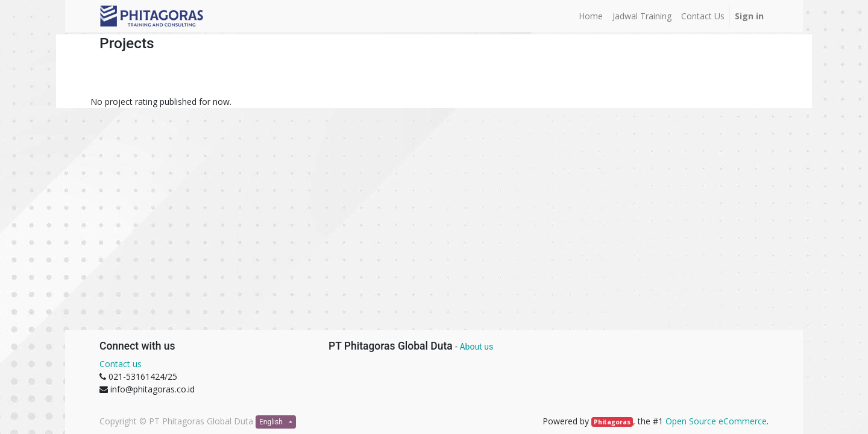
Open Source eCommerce (716, 421)
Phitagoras (612, 422)
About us (476, 347)
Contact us (121, 364)
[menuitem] (591, 16)
